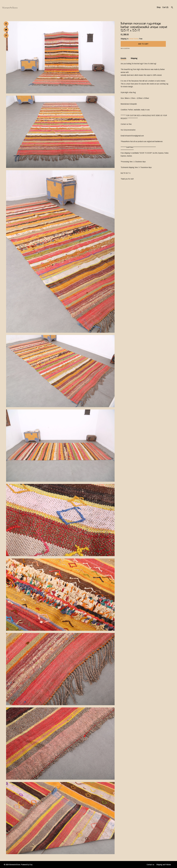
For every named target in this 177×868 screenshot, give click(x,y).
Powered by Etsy (27, 865)
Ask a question (125, 48)
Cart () (165, 7)
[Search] (172, 8)
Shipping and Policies (164, 865)
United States (134, 39)
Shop (159, 7)
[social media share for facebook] (6, 24)
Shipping (134, 58)
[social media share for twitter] (6, 30)
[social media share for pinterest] (6, 36)
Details (123, 58)
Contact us (150, 865)
